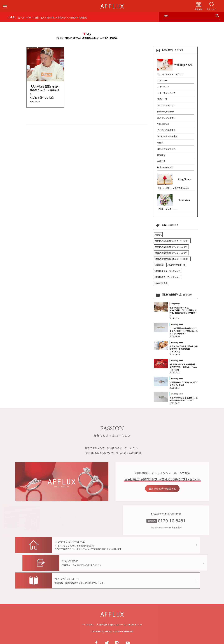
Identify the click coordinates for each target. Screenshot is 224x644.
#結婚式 (158, 235)
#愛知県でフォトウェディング (168, 271)
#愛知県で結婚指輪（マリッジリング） (171, 247)
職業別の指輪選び (165, 167)
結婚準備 (161, 155)
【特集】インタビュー (167, 209)
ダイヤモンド (163, 87)
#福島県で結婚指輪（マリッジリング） (171, 253)
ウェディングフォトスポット (170, 74)
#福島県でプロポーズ (176, 265)
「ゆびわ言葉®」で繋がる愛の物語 (173, 188)
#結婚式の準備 (161, 283)
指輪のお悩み (163, 124)
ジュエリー (162, 80)
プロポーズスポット (166, 105)
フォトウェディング (166, 93)
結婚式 (160, 142)
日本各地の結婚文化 (166, 130)
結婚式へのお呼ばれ (166, 149)
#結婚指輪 (159, 265)
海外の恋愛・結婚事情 (167, 136)
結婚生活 (161, 161)
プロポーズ (162, 99)
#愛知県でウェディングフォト (168, 277)
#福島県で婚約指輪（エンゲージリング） (172, 259)
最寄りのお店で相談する (171, 488)
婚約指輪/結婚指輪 (166, 111)
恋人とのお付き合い (166, 118)
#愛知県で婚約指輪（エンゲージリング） (172, 241)
